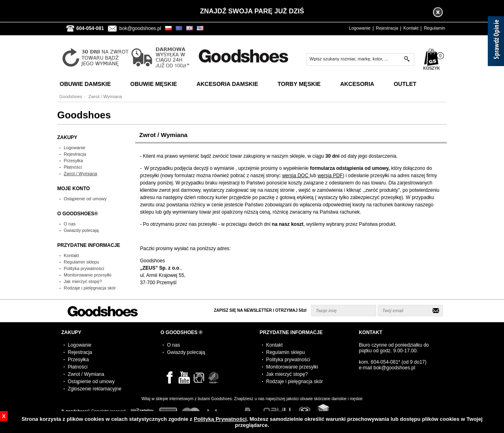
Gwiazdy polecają (81, 230)
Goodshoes (71, 96)
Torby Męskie (299, 84)
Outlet (405, 84)
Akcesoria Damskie (227, 84)
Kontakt (411, 28)
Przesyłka (73, 161)
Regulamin (434, 28)
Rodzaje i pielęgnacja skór (90, 288)
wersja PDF (330, 176)
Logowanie (360, 28)
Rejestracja (387, 28)
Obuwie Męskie (154, 84)
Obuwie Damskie (85, 84)
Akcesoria (357, 84)
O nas (70, 224)
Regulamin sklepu (81, 262)
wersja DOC (296, 176)
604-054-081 (385, 362)
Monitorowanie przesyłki (87, 275)
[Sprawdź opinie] (496, 43)
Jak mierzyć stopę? (83, 281)
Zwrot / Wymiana (80, 174)
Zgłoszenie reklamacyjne (95, 389)
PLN (171, 28)
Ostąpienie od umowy (85, 199)
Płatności (73, 167)
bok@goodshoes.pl (140, 28)
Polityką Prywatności (220, 419)
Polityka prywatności (84, 268)
